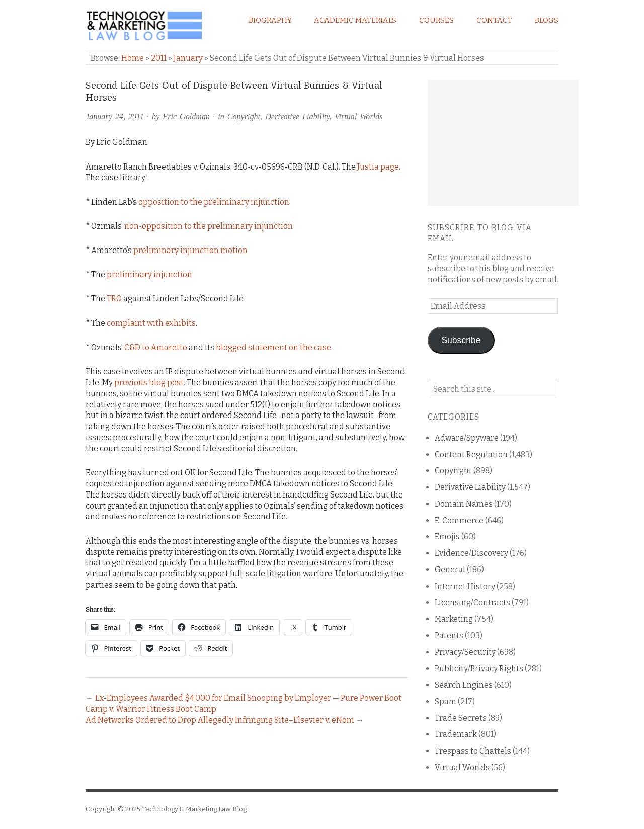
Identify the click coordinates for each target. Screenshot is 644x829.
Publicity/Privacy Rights (479, 668)
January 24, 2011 (115, 116)
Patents (449, 636)
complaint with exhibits (151, 323)
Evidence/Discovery (471, 553)
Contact (494, 20)
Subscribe (461, 340)
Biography (270, 20)
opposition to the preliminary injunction (214, 202)
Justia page (378, 167)
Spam (446, 701)
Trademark (456, 734)
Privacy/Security (465, 652)
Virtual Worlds (359, 116)
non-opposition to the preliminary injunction (209, 226)
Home (133, 58)
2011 (159, 58)
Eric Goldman (186, 116)
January (188, 58)
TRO (114, 299)
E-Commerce (459, 520)
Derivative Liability (297, 116)
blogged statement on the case (273, 347)
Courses (436, 20)
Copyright (244, 116)
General (450, 570)
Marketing (454, 619)
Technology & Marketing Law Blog (194, 809)
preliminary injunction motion (190, 250)
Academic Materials (355, 20)
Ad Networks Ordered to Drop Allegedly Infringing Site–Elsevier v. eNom (220, 720)
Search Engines (464, 685)
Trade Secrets (461, 718)
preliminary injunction (149, 274)
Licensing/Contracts (472, 602)
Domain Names (464, 504)
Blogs (547, 20)
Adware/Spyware (467, 438)
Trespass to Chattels (473, 751)
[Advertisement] (503, 143)
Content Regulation (471, 454)
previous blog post (149, 383)
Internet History (465, 586)
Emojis (447, 536)
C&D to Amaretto (156, 347)
